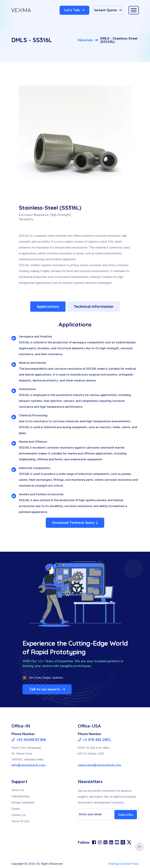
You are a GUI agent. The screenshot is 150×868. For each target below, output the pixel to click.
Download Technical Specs (75, 523)
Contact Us (19, 815)
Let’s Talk (74, 10)
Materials (85, 40)
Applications (48, 306)
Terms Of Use (20, 821)
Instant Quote (108, 10)
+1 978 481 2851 (94, 740)
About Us (18, 790)
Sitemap (114, 864)
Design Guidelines (23, 803)
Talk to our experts (47, 689)
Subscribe (126, 814)
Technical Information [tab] (94, 306)
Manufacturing (20, 796)
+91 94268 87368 (29, 740)
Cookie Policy (130, 864)
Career (16, 809)
